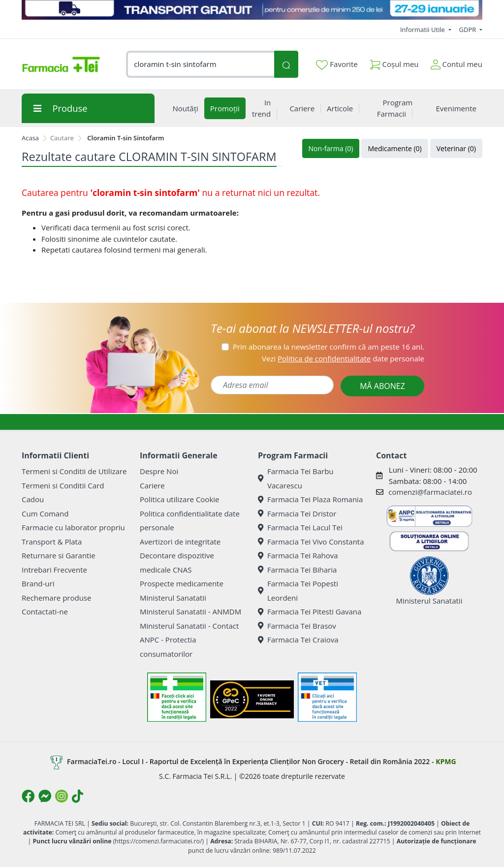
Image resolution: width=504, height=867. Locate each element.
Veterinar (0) (456, 148)
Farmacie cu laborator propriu (73, 527)
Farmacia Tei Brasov (297, 626)
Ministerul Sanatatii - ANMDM (190, 611)
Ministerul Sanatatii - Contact (189, 626)
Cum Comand (45, 514)
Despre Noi (159, 471)
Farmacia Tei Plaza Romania (310, 499)
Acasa (30, 138)
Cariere (152, 485)
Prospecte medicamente (182, 583)
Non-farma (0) (331, 148)
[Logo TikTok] (78, 796)
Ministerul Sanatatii (173, 598)
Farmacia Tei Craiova (298, 640)
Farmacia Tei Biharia (297, 570)
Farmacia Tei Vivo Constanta (311, 542)
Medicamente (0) (394, 148)
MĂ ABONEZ (382, 386)
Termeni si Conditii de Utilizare (74, 471)
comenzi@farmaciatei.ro (430, 492)
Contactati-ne (45, 611)
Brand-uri (38, 583)
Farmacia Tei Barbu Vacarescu (296, 478)
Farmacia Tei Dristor (297, 514)
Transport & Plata (52, 542)
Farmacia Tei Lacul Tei (300, 527)
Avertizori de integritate (180, 542)
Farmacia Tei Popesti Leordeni (298, 591)
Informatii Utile (423, 30)
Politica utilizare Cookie (179, 499)
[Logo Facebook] (28, 796)
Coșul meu (394, 62)
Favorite (337, 64)
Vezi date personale (343, 358)
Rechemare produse (56, 598)
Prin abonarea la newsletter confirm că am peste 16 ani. (329, 347)
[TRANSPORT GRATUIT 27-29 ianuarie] (252, 10)
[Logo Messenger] (45, 796)
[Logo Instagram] (62, 796)
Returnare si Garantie (59, 555)
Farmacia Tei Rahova (298, 555)
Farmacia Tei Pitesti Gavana (310, 611)
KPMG (446, 761)
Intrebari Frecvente (54, 570)
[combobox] (200, 64)
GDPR (469, 30)
